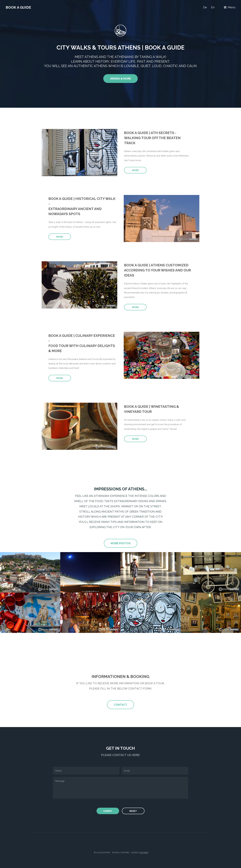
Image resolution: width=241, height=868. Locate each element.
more (135, 170)
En (213, 7)
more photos (121, 543)
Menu (232, 7)
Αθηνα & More (120, 79)
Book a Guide (18, 7)
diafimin (144, 853)
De (205, 7)
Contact (120, 705)
